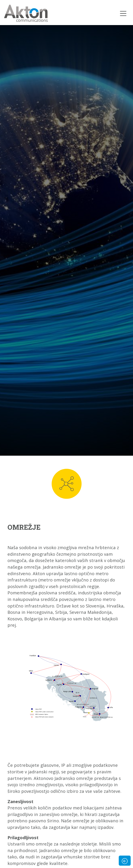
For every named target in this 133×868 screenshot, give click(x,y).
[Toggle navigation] (123, 13)
